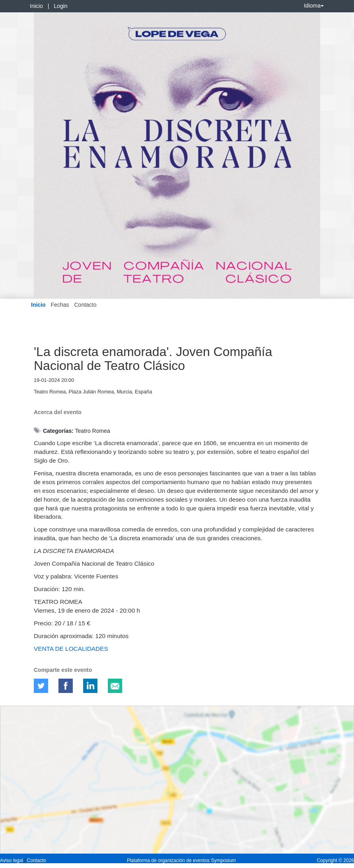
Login (60, 6)
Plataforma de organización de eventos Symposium (181, 860)
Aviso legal (12, 860)
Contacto (85, 305)
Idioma (314, 6)
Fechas (60, 305)
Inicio (36, 6)
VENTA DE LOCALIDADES (71, 649)
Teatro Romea (93, 431)
